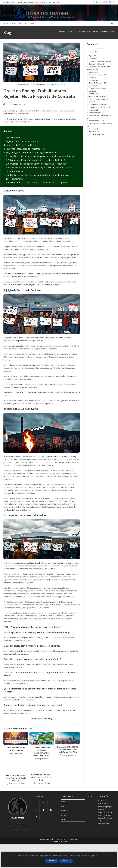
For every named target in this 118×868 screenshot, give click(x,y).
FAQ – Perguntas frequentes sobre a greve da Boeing (30, 153)
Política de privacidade (46, 839)
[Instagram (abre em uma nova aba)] (105, 2)
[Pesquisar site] (112, 24)
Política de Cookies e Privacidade (88, 856)
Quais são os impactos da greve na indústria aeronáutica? (36, 164)
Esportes (92, 86)
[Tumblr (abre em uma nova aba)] (108, 2)
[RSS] (36, 817)
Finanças (92, 94)
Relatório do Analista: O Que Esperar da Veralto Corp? (42, 777)
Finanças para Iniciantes (97, 99)
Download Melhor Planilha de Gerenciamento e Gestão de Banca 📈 (42, 752)
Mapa (63, 819)
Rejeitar (66, 861)
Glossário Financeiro (96, 105)
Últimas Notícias (95, 134)
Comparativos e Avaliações (98, 61)
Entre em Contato (67, 810)
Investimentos (94, 113)
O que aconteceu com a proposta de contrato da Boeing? (35, 160)
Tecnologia (93, 132)
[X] (36, 803)
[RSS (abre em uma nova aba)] (114, 2)
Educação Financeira (96, 83)
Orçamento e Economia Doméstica (101, 123)
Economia (93, 80)
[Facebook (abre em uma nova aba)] (100, 2)
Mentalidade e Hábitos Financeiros (101, 115)
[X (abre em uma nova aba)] (97, 2)
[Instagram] (51, 803)
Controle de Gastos (96, 64)
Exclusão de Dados (73, 839)
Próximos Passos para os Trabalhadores (24, 149)
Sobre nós (65, 815)
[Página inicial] (56, 32)
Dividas (92, 77)
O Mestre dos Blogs (58, 841)
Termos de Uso (60, 839)
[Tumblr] (44, 810)
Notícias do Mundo (96, 121)
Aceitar (52, 861)
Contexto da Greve (14, 137)
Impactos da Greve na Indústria (20, 145)
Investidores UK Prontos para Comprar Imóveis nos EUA (16, 778)
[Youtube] (51, 810)
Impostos (92, 110)
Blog (62, 806)
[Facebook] (44, 803)
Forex (91, 102)
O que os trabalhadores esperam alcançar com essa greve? (36, 182)
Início (63, 802)
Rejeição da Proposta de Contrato (21, 141)
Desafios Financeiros (96, 75)
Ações (91, 56)
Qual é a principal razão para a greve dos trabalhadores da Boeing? (40, 156)
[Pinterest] (36, 810)
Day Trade (93, 72)
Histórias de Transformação (99, 107)
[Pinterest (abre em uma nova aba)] (103, 2)
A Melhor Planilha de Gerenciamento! (16, 749)
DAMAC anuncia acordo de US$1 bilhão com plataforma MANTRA (68, 749)
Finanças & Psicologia (97, 96)
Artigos (92, 59)
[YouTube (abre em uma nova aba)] (111, 2)
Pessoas (92, 129)
